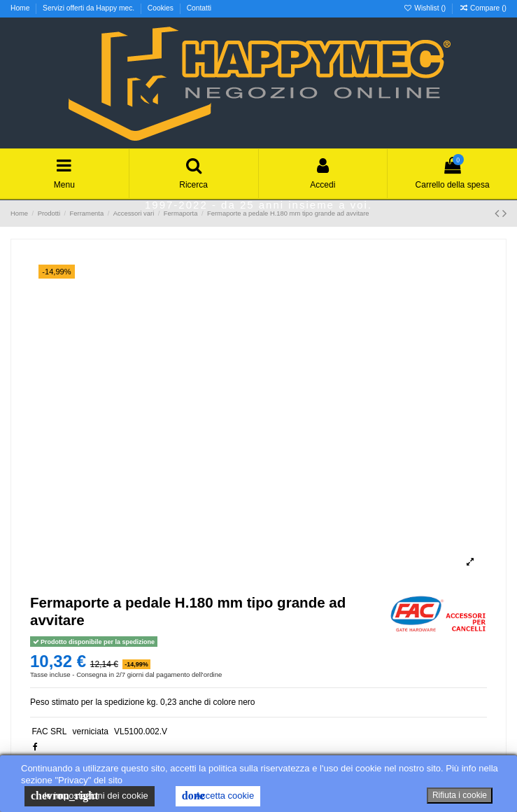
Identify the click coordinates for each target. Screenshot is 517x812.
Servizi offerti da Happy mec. (90, 8)
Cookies (162, 8)
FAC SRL (49, 731)
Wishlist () (425, 8)
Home (21, 8)
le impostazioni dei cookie (90, 796)
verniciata (91, 731)
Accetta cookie (218, 796)
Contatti (199, 8)
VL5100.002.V (141, 731)
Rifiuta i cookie (460, 795)
